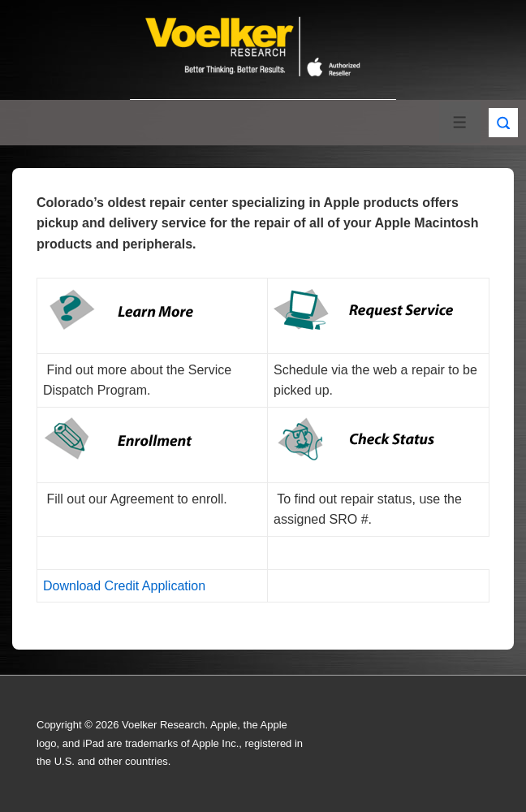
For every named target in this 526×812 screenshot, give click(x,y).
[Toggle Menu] (460, 122)
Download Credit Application (124, 586)
